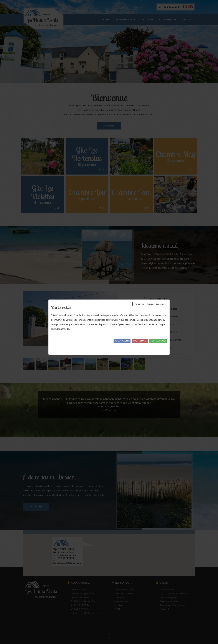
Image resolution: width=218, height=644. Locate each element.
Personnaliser (122, 341)
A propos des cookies (157, 304)
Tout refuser (140, 341)
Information (139, 304)
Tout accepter (158, 341)
